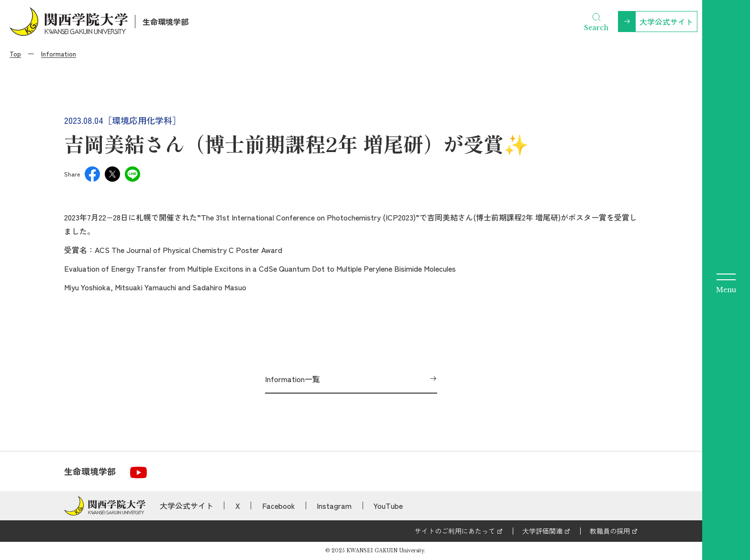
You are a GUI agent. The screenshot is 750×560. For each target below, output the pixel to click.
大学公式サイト (666, 22)
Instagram (334, 505)
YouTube (388, 505)
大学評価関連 (542, 531)
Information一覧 (292, 379)
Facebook (279, 505)
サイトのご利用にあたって (455, 531)
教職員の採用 (610, 531)
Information (59, 54)
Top (15, 54)
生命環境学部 (165, 22)
